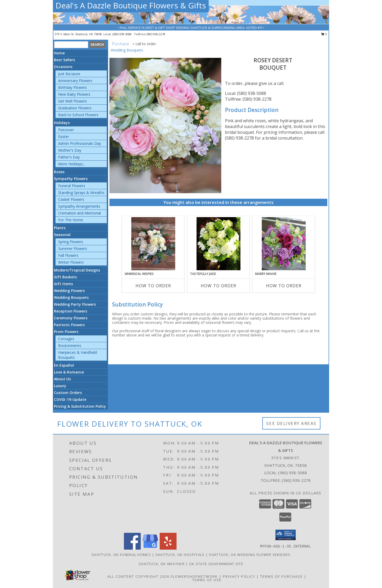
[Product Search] (71, 45)
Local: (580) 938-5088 (245, 93)
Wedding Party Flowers (75, 304)
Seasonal (62, 235)
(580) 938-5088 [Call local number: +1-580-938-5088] (122, 34)
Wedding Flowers (69, 291)
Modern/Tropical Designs (77, 270)
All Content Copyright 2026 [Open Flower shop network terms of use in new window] (138, 576)
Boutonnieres (70, 346)
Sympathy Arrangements (79, 206)
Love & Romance (69, 372)
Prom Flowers (66, 332)
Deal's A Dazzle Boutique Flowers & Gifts (131, 5)
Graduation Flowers (75, 108)
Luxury (60, 386)
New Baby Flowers (74, 94)
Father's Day (69, 157)
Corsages (66, 339)
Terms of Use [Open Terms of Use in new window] (207, 580)
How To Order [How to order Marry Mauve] (284, 286)
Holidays (62, 123)
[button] (286, 535)
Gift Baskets (65, 277)
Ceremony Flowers (71, 318)
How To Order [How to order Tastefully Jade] (218, 286)
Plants (60, 228)
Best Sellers (64, 60)
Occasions (63, 67)
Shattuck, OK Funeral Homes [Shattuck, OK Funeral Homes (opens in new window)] (121, 555)
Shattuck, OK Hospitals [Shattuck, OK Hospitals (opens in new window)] (180, 555)
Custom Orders (68, 393)
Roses (59, 172)
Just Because (69, 74)
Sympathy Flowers (71, 179)
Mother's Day (70, 150)
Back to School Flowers (78, 115)
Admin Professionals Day (80, 143)
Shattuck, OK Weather (162, 564)
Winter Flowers (71, 262)
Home (59, 53)
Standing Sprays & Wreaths (81, 193)
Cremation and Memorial (79, 213)
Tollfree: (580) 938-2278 (248, 99)
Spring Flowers (71, 242)
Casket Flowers (71, 199)
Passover (66, 130)
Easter (64, 137)
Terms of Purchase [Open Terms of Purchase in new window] (282, 576)
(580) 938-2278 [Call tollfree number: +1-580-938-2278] (156, 34)
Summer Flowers (73, 249)
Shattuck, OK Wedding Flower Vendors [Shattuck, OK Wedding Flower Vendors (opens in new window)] (250, 555)
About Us (62, 379)
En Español (64, 365)
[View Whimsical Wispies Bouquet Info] (153, 244)
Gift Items (63, 284)
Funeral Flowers (72, 186)
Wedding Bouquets (71, 297)
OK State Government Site (216, 564)
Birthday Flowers (72, 87)
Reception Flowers (71, 311)
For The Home (71, 220)
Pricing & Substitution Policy (80, 406)
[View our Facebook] (132, 548)
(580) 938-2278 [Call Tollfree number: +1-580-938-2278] (296, 480)
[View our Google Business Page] (150, 548)
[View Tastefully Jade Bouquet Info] (218, 244)
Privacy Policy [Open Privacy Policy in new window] (239, 576)
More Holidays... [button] (72, 164)
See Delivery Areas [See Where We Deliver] (291, 423)
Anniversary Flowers (75, 81)
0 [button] (324, 34)
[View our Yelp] (168, 548)
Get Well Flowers (72, 101)
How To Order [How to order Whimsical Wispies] (153, 286)
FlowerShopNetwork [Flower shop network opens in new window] (194, 576)
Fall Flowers (68, 255)
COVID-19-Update (70, 399)
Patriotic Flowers (69, 325)
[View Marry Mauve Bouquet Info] (284, 244)
